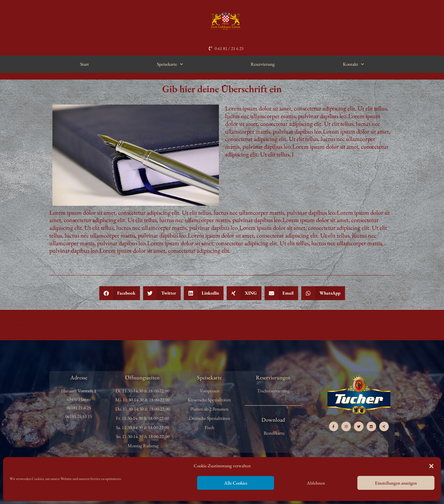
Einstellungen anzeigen (396, 483)
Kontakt (353, 64)
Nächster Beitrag (425, 324)
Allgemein (18, 76)
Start (84, 64)
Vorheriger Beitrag (20, 324)
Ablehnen (316, 483)
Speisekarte (170, 64)
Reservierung (263, 64)
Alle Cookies (236, 483)
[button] (431, 466)
